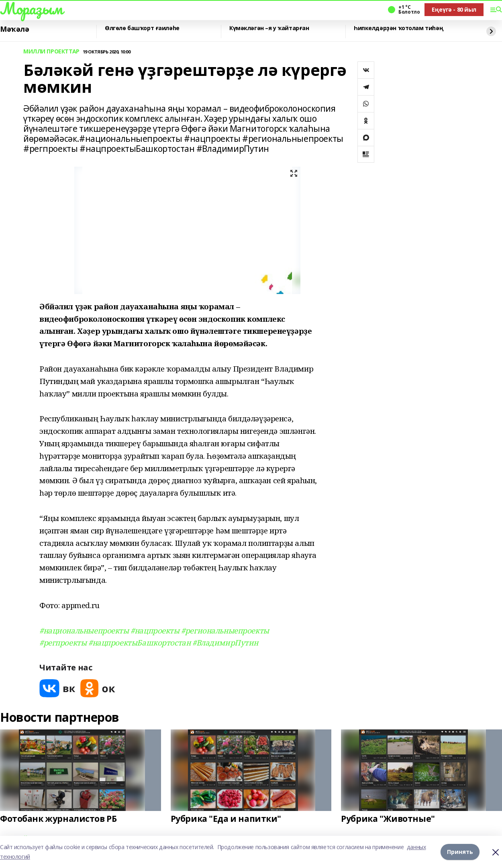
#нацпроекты (155, 630)
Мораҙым (31, 8)
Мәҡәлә (14, 29)
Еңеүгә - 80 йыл (454, 9)
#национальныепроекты (84, 630)
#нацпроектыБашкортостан (139, 642)
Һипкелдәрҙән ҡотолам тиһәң (399, 28)
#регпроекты (63, 642)
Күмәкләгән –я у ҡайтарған (269, 28)
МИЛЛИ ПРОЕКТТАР (51, 52)
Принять (460, 852)
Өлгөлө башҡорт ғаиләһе (142, 28)
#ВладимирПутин (225, 642)
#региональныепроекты (225, 630)
